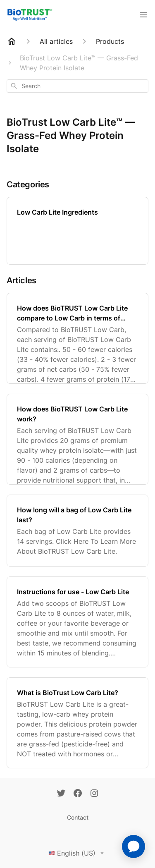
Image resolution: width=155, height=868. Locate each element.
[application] (134, 846)
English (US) (78, 853)
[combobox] (77, 86)
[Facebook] (78, 794)
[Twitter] (61, 794)
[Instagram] (94, 794)
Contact (78, 817)
